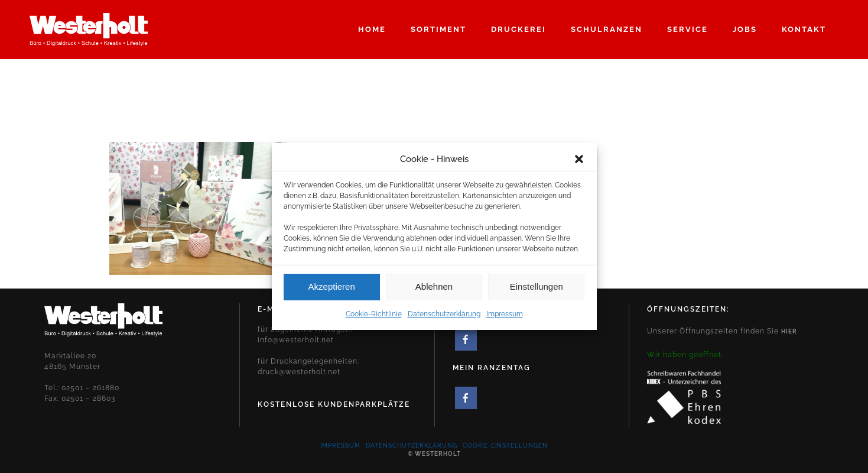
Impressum (505, 318)
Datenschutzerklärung (444, 318)
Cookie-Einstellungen (505, 446)
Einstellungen (537, 290)
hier (789, 331)
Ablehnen (434, 290)
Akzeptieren (332, 290)
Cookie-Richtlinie (374, 318)
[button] (579, 163)
